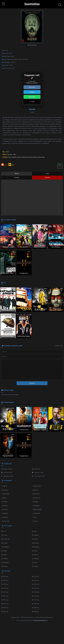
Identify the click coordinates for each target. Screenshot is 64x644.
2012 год (36, 618)
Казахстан (5, 558)
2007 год (5, 630)
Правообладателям (7, 495)
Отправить (32, 396)
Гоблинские (5, 513)
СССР (4, 550)
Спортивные (36, 532)
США (34, 550)
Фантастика (5, 540)
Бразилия (5, 581)
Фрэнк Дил (44, 157)
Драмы (4, 517)
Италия (4, 562)
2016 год (36, 611)
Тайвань (5, 577)
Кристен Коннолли (23, 157)
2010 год (36, 622)
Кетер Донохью (35, 157)
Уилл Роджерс (13, 157)
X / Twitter (32, 102)
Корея (4, 573)
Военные (35, 509)
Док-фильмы (37, 517)
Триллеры (5, 536)
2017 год (5, 611)
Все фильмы (36, 488)
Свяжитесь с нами (38, 491)
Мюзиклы (5, 528)
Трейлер (17, 178)
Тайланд (36, 577)
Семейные (5, 532)
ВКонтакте (32, 87)
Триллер (10, 155)
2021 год (5, 603)
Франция (36, 566)
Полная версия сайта (38, 495)
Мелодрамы (36, 524)
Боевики (4, 505)
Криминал (5, 524)
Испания (36, 562)
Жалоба (47, 178)
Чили (34, 581)
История (4, 521)
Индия (4, 569)
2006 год (36, 630)
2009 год (5, 626)
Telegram (32, 92)
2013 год (5, 618)
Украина (35, 554)
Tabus (47, 174)
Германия (5, 566)
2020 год (36, 603)
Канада (35, 558)
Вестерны (5, 509)
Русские (35, 540)
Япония (35, 573)
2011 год (5, 622)
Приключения (37, 528)
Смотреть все (59, 358)
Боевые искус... (37, 505)
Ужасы (34, 536)
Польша (5, 585)
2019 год (5, 607)
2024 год (36, 595)
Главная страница (7, 488)
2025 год (5, 595)
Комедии (35, 521)
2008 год (36, 626)
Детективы (36, 513)
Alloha (17, 174)
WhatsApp (32, 97)
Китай (35, 569)
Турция (35, 585)
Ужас (15, 155)
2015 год (5, 615)
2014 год (36, 615)
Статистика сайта (7, 491)
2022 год (36, 599)
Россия (4, 554)
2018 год (36, 607)
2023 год (5, 599)
